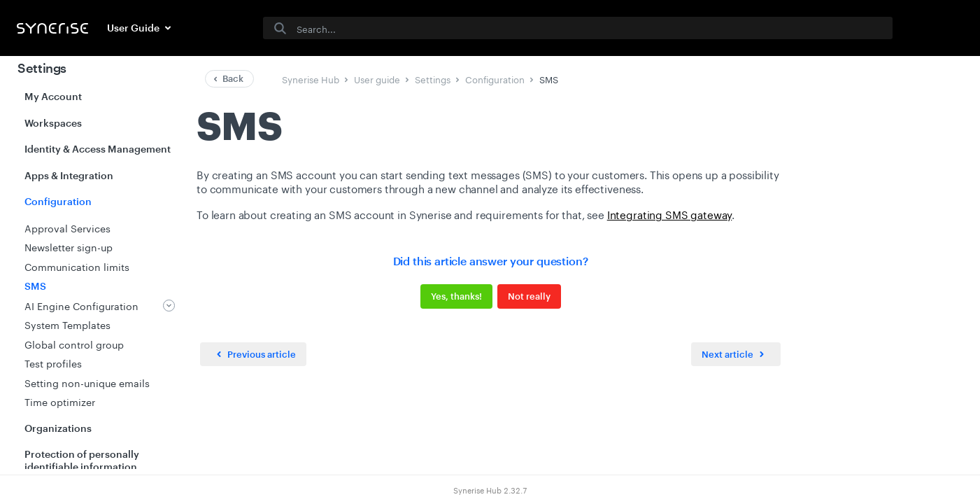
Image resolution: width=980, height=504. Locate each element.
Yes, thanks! (456, 296)
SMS (35, 286)
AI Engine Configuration (81, 305)
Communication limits (77, 266)
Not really (528, 296)
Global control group (74, 344)
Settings (42, 68)
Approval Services (68, 227)
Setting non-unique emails (87, 382)
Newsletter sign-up (69, 246)
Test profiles (53, 363)
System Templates (68, 324)
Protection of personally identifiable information (82, 460)
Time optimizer (60, 401)
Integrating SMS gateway (669, 213)
